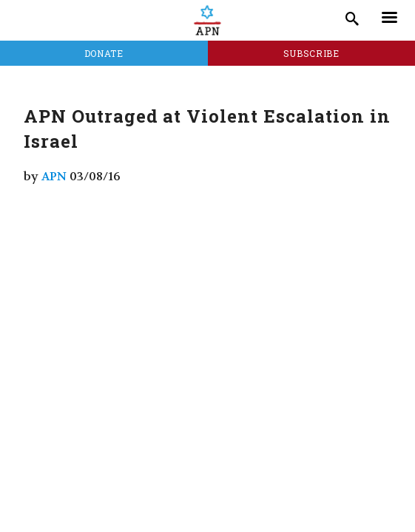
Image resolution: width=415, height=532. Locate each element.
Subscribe (311, 53)
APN (54, 176)
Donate (104, 53)
